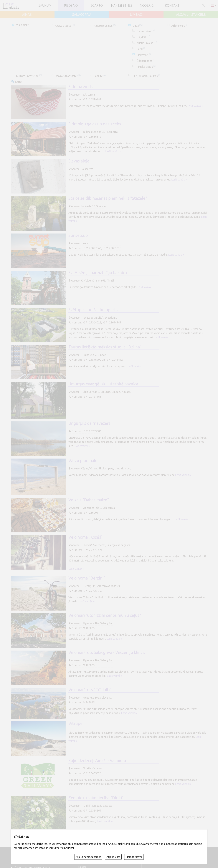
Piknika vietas (146, 67)
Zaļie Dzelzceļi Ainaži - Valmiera (97, 760)
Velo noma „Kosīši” (85, 537)
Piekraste (144, 55)
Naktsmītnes (122, 6)
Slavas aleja (79, 161)
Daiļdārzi (143, 37)
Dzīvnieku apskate (68, 76)
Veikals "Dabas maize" (89, 500)
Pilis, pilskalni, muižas (146, 76)
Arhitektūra (180, 26)
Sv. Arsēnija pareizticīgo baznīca (98, 273)
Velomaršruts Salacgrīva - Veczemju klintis (107, 652)
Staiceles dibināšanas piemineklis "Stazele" (108, 198)
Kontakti (173, 6)
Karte (18, 82)
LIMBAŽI (136, 15)
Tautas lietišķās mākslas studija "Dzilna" (105, 347)
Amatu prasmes (105, 26)
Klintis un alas (147, 43)
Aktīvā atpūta (65, 26)
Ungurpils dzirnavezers (89, 423)
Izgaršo (96, 6)
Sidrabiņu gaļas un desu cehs (95, 124)
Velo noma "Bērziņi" (87, 578)
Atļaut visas (113, 857)
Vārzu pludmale (83, 461)
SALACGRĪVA (82, 15)
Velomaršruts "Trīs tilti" (90, 690)
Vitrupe (75, 723)
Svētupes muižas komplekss (94, 310)
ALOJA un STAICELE (191, 15)
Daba (138, 26)
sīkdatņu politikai (64, 848)
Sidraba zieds (81, 87)
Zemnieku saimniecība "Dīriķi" (96, 798)
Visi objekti (23, 25)
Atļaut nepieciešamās (88, 857)
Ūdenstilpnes (146, 61)
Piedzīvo (71, 6)
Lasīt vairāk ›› (195, 106)
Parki (141, 49)
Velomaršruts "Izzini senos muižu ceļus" (105, 615)
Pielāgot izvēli (134, 857)
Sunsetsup (78, 235)
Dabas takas (146, 31)
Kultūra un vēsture (29, 76)
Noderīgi (147, 6)
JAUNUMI (45, 6)
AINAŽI (27, 15)
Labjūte (100, 76)
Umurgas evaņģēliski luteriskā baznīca (103, 384)
